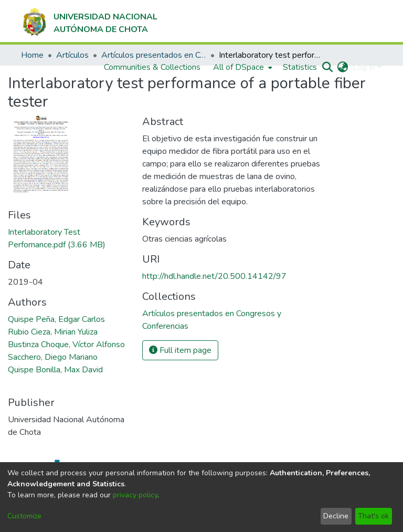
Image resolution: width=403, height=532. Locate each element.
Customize (24, 516)
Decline (336, 516)
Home (32, 55)
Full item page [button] (180, 350)
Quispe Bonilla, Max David (55, 370)
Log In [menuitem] (364, 67)
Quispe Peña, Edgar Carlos (56, 319)
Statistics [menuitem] (300, 67)
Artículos (72, 55)
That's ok (373, 516)
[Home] (89, 21)
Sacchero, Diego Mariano (53, 357)
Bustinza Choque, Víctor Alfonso (66, 345)
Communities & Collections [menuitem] (152, 67)
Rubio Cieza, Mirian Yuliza (53, 332)
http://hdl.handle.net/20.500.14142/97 (214, 276)
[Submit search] (328, 67)
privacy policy (135, 495)
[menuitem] (242, 67)
